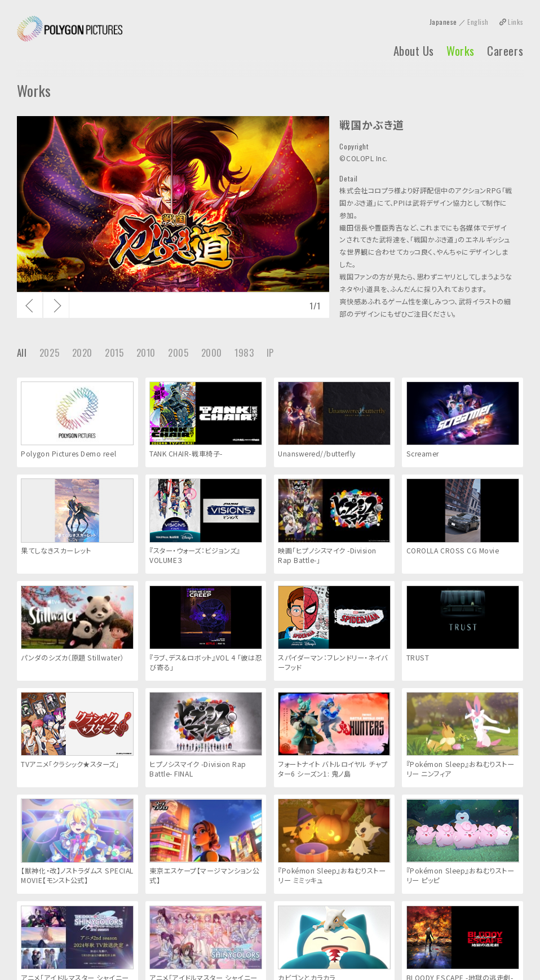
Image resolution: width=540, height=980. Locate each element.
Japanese (443, 22)
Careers (505, 51)
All (22, 352)
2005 (178, 352)
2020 (82, 352)
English (478, 22)
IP (270, 352)
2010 (146, 352)
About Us (414, 51)
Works (461, 51)
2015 (114, 352)
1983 (244, 352)
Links (515, 22)
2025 (49, 352)
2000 (212, 352)
